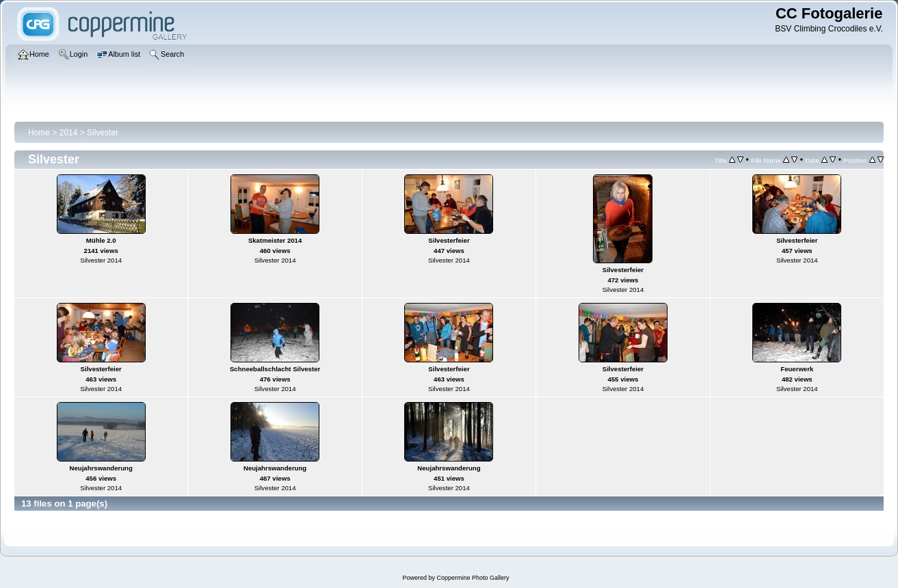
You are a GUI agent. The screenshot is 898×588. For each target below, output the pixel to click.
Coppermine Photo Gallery (473, 578)
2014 (69, 133)
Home (39, 133)
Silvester (103, 133)
